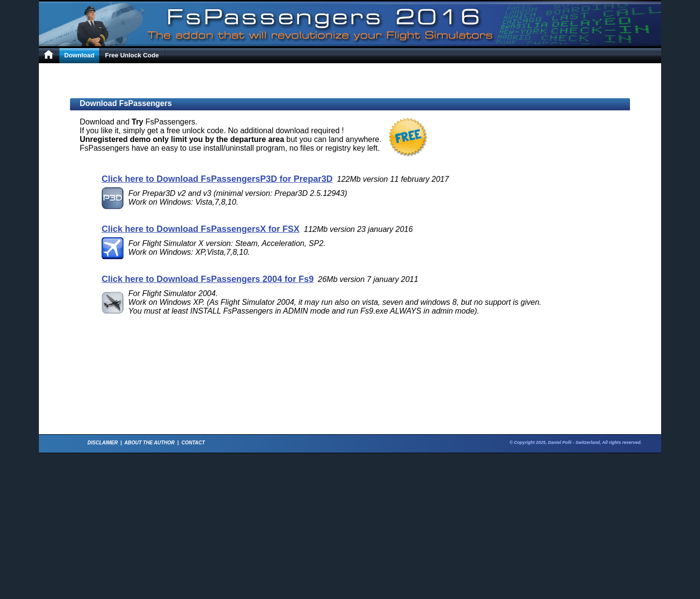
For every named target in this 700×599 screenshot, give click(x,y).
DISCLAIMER (103, 443)
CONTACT (193, 443)
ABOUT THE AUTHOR (150, 443)
